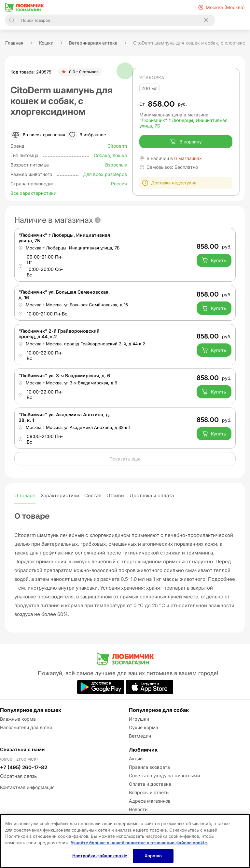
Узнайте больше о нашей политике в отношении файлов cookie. (139, 843)
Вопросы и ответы (149, 792)
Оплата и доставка (150, 784)
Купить (214, 260)
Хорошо (153, 856)
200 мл (149, 88)
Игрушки (139, 719)
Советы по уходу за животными (164, 775)
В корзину (186, 142)
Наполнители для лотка (26, 727)
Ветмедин (140, 736)
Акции (136, 759)
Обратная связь (18, 776)
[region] (125, 841)
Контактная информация (27, 787)
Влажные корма (18, 719)
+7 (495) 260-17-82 (24, 767)
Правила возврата (149, 767)
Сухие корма (144, 727)
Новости (138, 809)
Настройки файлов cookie (100, 856)
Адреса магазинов (150, 801)
